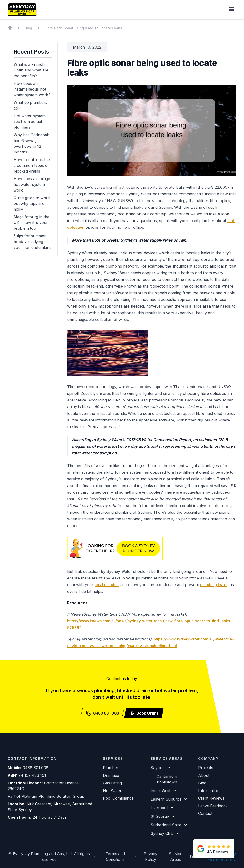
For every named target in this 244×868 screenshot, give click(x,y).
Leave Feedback (213, 806)
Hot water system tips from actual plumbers (30, 122)
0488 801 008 (36, 768)
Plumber (111, 768)
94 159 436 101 (32, 775)
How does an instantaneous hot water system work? (32, 89)
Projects (206, 768)
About (204, 775)
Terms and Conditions (115, 857)
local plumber (107, 585)
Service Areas (175, 857)
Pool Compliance (118, 798)
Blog (202, 783)
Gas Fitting (112, 783)
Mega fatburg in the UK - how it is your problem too (31, 223)
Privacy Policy (150, 857)
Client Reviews (211, 798)
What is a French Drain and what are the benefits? (31, 70)
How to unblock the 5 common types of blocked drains (32, 165)
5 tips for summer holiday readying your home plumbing (33, 242)
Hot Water (112, 791)
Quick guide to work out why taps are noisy (32, 203)
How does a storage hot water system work (32, 184)
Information (209, 791)
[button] (232, 10)
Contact (205, 813)
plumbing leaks (214, 585)
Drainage (111, 775)
